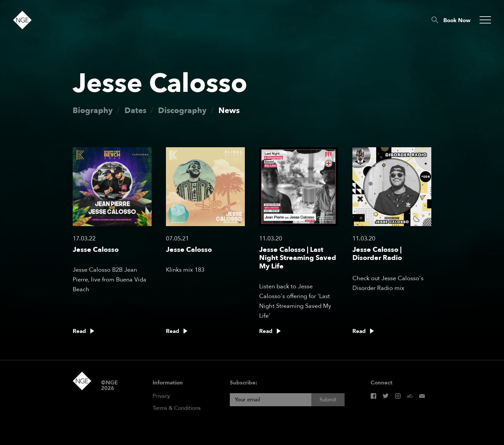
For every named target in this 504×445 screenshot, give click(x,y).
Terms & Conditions (177, 408)
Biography (93, 111)
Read (79, 331)
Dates (135, 111)
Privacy (161, 396)
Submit (328, 400)
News (229, 111)
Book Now (457, 20)
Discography (182, 111)
